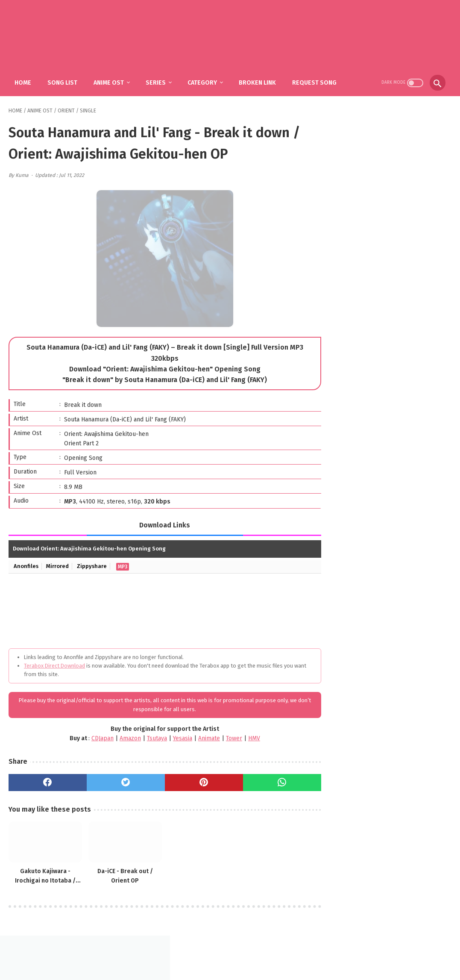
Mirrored (58, 565)
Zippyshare (92, 565)
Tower (228, 737)
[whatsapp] (271, 781)
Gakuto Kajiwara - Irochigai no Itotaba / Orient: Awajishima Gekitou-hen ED (44, 874)
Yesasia (177, 737)
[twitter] (121, 781)
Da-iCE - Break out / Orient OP (120, 873)
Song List (63, 81)
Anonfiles (26, 565)
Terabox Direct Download (54, 664)
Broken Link (258, 81)
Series (157, 81)
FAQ (217, 953)
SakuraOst (237, 967)
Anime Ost (110, 81)
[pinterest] (196, 781)
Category (203, 81)
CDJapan (97, 737)
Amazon (124, 737)
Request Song (315, 81)
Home (24, 81)
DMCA (240, 953)
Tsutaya (151, 737)
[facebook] (46, 781)
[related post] (44, 840)
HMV (248, 737)
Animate (203, 737)
